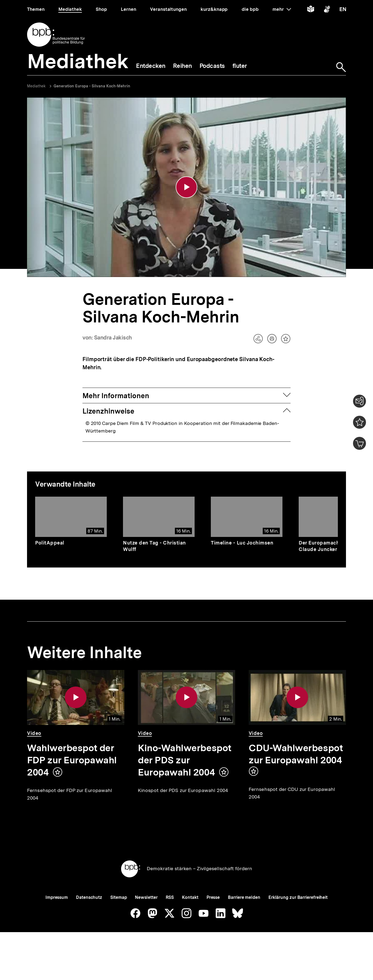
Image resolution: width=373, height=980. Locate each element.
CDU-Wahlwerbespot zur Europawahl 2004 (296, 755)
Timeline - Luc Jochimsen (242, 544)
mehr (282, 9)
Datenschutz (89, 916)
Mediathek (36, 86)
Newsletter (146, 916)
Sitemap (119, 916)
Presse (213, 916)
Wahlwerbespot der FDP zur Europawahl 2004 (72, 761)
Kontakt (190, 916)
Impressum (57, 916)
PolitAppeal (50, 544)
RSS (170, 916)
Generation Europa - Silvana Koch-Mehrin (92, 86)
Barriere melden (244, 916)
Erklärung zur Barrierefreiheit (298, 916)
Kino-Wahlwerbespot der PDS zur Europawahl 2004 (185, 761)
